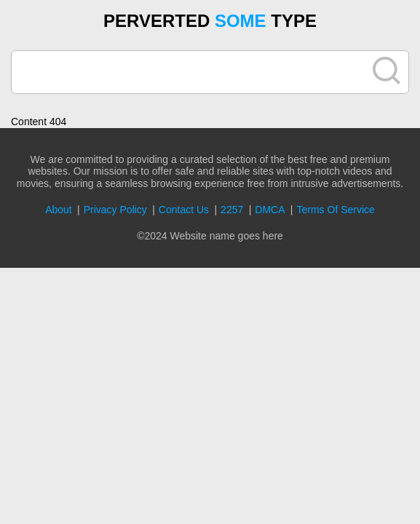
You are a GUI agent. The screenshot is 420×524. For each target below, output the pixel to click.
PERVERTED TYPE (210, 21)
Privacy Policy (115, 210)
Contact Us (184, 210)
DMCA (270, 210)
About (59, 210)
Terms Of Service (336, 210)
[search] (192, 72)
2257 (232, 210)
